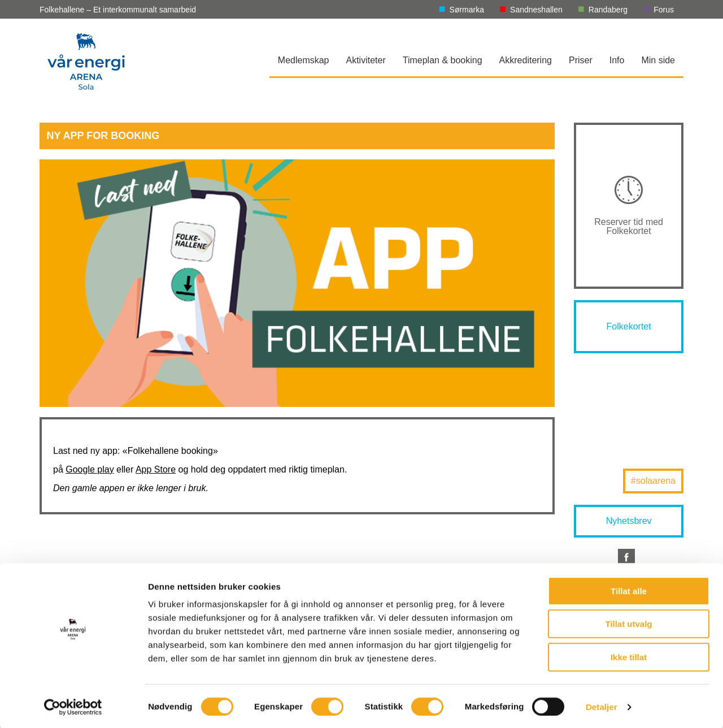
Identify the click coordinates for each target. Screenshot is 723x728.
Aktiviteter (366, 60)
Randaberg (608, 10)
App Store (156, 469)
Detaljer (602, 706)
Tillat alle (629, 590)
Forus (664, 10)
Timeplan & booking (443, 60)
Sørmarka (467, 10)
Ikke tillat (629, 656)
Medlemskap (304, 60)
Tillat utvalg (628, 623)
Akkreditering (526, 60)
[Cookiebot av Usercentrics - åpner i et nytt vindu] (73, 706)
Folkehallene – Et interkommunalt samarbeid (118, 10)
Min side (658, 60)
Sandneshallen (536, 10)
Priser (581, 60)
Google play (90, 469)
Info (617, 60)
